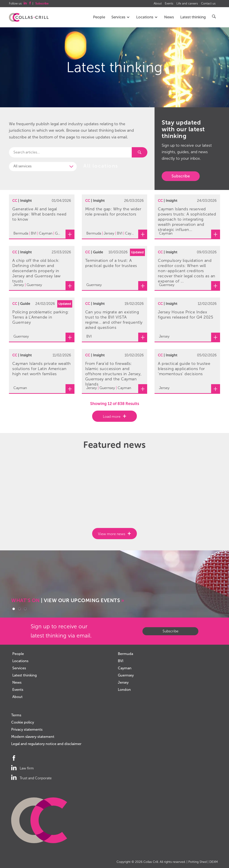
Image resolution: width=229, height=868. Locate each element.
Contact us (208, 4)
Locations (147, 17)
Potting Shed (197, 862)
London (124, 690)
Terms (16, 715)
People (99, 17)
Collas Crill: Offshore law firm (29, 17)
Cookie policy (23, 722)
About (158, 4)
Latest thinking (193, 17)
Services (121, 17)
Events (169, 4)
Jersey (123, 682)
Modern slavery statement (33, 737)
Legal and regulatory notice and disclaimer (46, 744)
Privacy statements (27, 729)
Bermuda (125, 654)
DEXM (214, 862)
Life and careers (187, 4)
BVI (121, 661)
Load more (112, 417)
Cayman (125, 668)
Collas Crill (151, 862)
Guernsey (126, 675)
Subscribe (181, 176)
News (169, 17)
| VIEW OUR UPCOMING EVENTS (68, 600)
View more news (112, 534)
